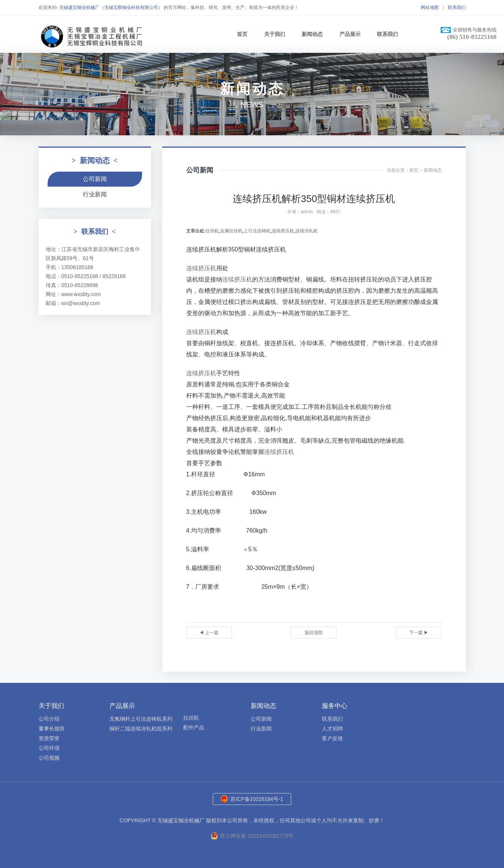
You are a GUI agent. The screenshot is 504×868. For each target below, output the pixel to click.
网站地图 (430, 7)
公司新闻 (95, 179)
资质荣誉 (49, 738)
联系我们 (457, 7)
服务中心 (335, 706)
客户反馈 (332, 738)
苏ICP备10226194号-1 (257, 799)
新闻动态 (312, 34)
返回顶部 (314, 633)
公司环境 (49, 748)
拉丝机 (191, 718)
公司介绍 (49, 719)
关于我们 (275, 34)
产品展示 (350, 34)
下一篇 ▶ (419, 633)
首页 (242, 34)
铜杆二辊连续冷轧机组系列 (141, 729)
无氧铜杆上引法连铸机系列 (141, 719)
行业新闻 (95, 194)
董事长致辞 (52, 729)
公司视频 (49, 758)
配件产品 (194, 727)
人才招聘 (332, 729)
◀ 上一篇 (209, 633)
